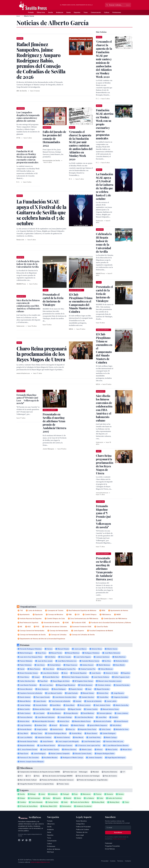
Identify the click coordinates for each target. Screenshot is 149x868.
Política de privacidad (119, 839)
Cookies (113, 861)
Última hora (41, 12)
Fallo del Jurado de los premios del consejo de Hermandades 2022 (54, 139)
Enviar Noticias (110, 849)
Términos (120, 861)
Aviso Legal (80, 835)
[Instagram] (26, 840)
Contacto (79, 838)
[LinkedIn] (30, 840)
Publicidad (109, 843)
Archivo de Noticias (54, 849)
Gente (69, 12)
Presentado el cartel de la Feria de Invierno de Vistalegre (53, 300)
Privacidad (105, 861)
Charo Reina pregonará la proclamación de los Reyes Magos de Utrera (105, 464)
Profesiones (117, 12)
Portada (31, 12)
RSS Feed (50, 852)
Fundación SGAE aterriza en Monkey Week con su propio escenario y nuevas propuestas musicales (27, 157)
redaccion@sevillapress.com (40, 862)
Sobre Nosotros (81, 821)
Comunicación (96, 12)
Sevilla (50, 12)
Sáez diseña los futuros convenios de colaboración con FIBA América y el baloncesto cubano (28, 306)
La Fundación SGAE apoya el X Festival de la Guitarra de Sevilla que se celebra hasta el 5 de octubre (105, 186)
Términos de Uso (82, 832)
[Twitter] (23, 840)
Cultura (107, 12)
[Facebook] (19, 840)
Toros (86, 12)
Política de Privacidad (83, 827)
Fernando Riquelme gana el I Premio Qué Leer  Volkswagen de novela (28, 399)
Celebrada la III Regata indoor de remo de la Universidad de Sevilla (28, 264)
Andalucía (60, 12)
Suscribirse (118, 832)
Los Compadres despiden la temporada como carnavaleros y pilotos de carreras (28, 117)
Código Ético (80, 824)
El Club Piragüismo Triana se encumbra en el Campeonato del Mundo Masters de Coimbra (81, 303)
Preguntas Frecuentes (112, 846)
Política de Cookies (83, 829)
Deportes (77, 12)
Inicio (18, 16)
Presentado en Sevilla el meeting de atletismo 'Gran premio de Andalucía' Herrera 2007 (54, 423)
